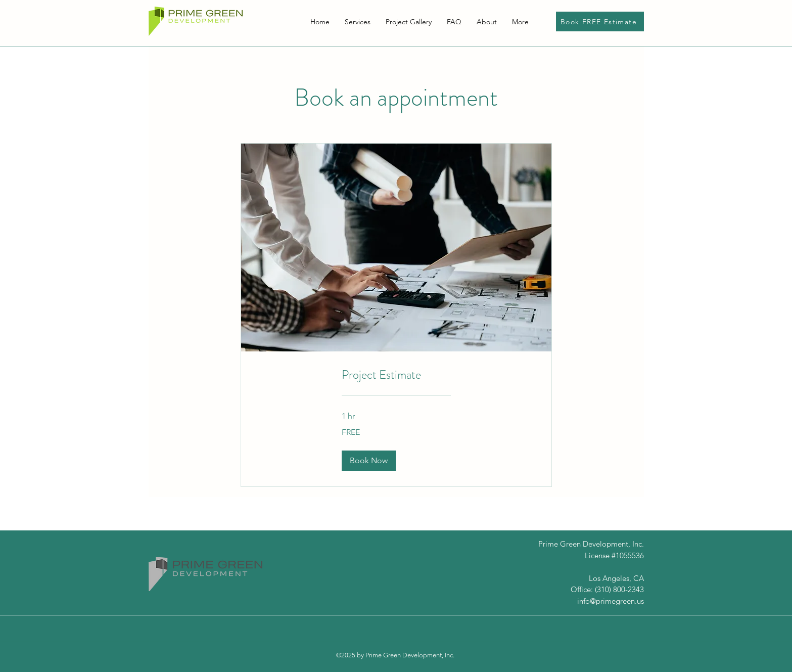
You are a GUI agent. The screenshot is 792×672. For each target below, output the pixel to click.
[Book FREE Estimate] (600, 21)
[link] (396, 375)
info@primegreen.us (611, 601)
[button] (369, 461)
